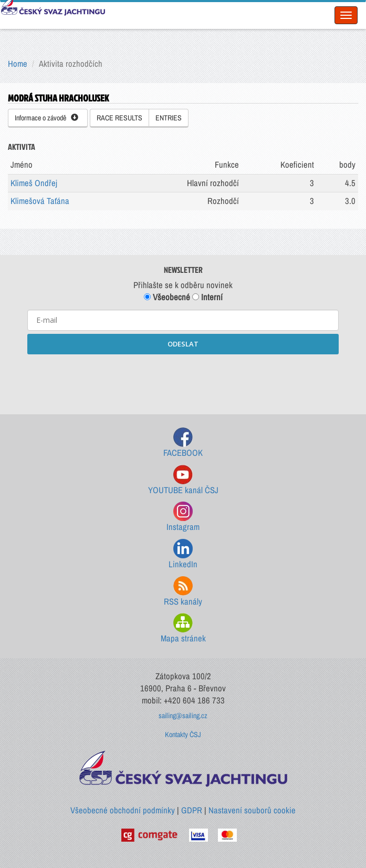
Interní (207, 297)
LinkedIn (183, 554)
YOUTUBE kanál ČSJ (183, 480)
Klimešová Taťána (40, 201)
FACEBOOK (183, 443)
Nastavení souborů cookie (252, 810)
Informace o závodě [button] (46, 118)
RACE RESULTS (119, 118)
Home (18, 64)
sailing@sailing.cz (183, 716)
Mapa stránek (183, 629)
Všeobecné (167, 297)
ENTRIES (169, 118)
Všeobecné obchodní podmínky (123, 810)
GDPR (192, 810)
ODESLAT (183, 344)
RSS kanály (183, 592)
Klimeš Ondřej (34, 183)
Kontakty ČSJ (183, 734)
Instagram (183, 517)
